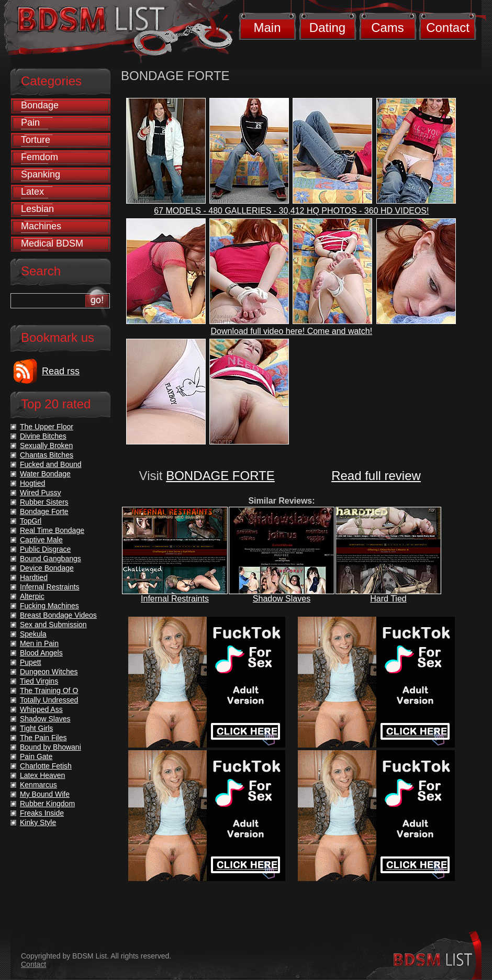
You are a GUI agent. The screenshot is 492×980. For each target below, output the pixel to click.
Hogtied (32, 483)
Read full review (376, 476)
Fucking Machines (49, 606)
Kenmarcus (38, 785)
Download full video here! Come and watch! (292, 331)
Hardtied (34, 577)
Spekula (33, 634)
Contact (448, 27)
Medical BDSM (52, 243)
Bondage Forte (44, 511)
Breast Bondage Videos (58, 615)
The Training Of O (49, 691)
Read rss (61, 371)
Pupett (30, 662)
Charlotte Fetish (46, 766)
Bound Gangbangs (51, 559)
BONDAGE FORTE (220, 476)
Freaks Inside (42, 813)
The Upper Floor (47, 427)
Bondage (40, 105)
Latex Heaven (42, 775)
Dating (327, 27)
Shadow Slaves (282, 599)
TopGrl (31, 521)
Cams (388, 27)
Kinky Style (38, 822)
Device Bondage (47, 568)
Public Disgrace (45, 549)
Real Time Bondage (52, 530)
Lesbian (37, 209)
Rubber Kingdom (47, 804)
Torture (36, 140)
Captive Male (41, 540)
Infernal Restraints (175, 599)
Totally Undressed (49, 700)
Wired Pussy (41, 493)
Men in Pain (39, 643)
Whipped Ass (41, 709)
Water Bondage (45, 474)
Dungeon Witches (49, 672)
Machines (41, 226)
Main (267, 27)
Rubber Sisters (44, 502)
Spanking (41, 174)
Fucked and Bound (51, 464)
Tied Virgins (39, 681)
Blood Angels (41, 653)
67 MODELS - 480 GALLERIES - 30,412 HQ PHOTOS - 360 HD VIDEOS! (291, 211)
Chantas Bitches (47, 455)
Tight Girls (36, 728)
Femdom (40, 157)
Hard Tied (388, 599)
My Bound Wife (45, 794)
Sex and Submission (53, 625)
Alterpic (32, 596)
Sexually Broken (46, 446)
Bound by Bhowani (51, 747)
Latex (32, 192)
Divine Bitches (43, 436)
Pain (30, 122)
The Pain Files (43, 738)
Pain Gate (36, 756)
